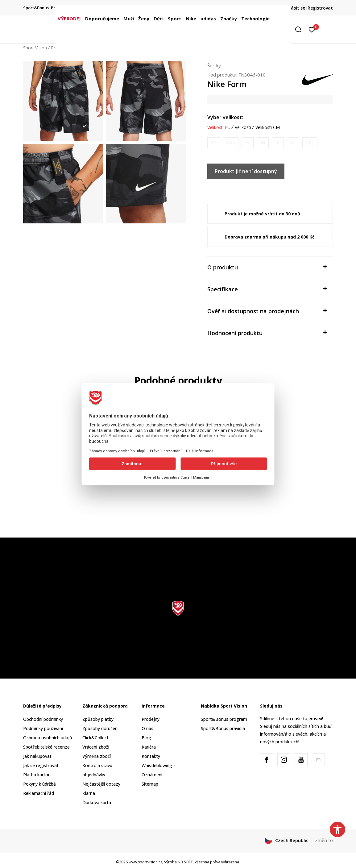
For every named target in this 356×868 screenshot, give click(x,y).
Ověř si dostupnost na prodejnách (267, 311)
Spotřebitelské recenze (46, 747)
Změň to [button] (324, 840)
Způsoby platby (98, 719)
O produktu (267, 267)
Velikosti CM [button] (268, 127)
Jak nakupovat (37, 756)
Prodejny (151, 719)
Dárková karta (97, 802)
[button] (300, 29)
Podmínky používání (43, 728)
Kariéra (149, 747)
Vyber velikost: (225, 117)
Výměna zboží (97, 756)
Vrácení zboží (96, 747)
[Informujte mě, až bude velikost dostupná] (214, 143)
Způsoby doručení (100, 728)
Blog (146, 738)
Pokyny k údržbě (39, 784)
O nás (147, 728)
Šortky (214, 65)
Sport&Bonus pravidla (223, 728)
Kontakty (151, 756)
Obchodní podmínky (43, 719)
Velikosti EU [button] (219, 127)
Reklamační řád (39, 793)
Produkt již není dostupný (246, 171)
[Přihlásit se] (312, 29)
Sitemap (150, 784)
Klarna (89, 793)
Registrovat (320, 8)
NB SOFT (185, 862)
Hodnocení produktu (267, 332)
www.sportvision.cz (145, 862)
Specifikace (267, 289)
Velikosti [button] (243, 127)
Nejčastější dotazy (101, 784)
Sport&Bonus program (224, 719)
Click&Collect (95, 738)
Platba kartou (37, 775)
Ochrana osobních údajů (48, 738)
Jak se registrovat (41, 765)
